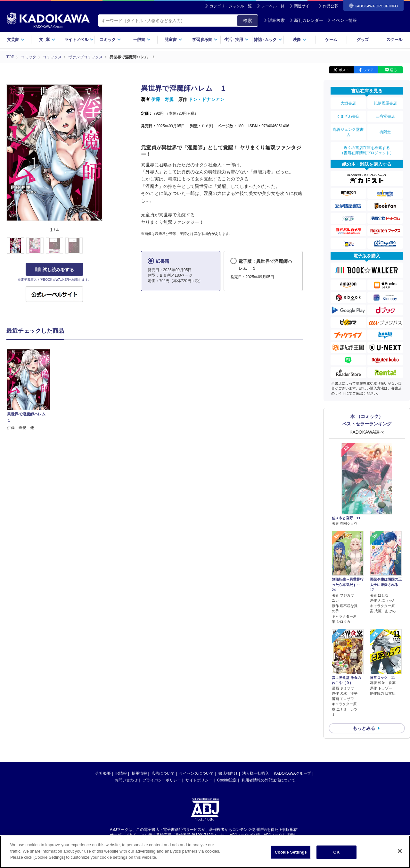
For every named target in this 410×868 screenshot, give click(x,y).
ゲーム (331, 40)
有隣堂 (385, 132)
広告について (163, 773)
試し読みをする (54, 270)
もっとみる (364, 728)
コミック (110, 40)
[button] (106, 246)
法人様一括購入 (256, 773)
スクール (394, 40)
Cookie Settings (291, 852)
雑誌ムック (268, 40)
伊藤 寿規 (162, 99)
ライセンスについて (196, 773)
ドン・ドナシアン (206, 99)
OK (336, 852)
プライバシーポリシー (162, 780)
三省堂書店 (385, 116)
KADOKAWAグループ (292, 773)
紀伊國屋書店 (385, 103)
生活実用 (237, 40)
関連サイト (304, 6)
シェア (369, 70)
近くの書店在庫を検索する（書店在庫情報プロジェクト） (367, 150)
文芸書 (16, 40)
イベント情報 (342, 20)
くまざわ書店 (348, 116)
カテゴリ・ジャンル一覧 (231, 6)
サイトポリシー (199, 780)
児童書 (173, 40)
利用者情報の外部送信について (268, 780)
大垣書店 (348, 103)
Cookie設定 (227, 780)
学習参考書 (205, 40)
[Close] (400, 851)
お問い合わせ (126, 780)
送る (393, 70)
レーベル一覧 (273, 6)
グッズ (363, 40)
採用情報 (139, 773)
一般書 (142, 40)
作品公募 (331, 6)
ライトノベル (79, 40)
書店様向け (228, 773)
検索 (248, 21)
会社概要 (103, 773)
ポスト (344, 70)
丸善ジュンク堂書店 (348, 132)
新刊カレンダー (306, 20)
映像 (300, 40)
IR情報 (121, 773)
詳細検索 (274, 20)
